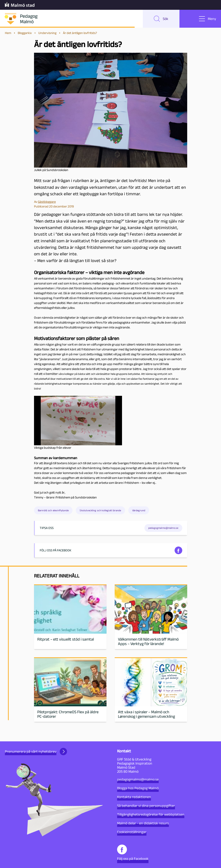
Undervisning (47, 33)
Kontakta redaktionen (134, 797)
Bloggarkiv (25, 33)
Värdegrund (139, 510)
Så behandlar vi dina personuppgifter (146, 806)
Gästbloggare (47, 202)
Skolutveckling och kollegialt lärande (100, 510)
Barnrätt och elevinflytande (53, 510)
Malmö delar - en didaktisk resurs (143, 823)
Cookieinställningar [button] (132, 832)
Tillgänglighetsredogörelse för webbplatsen (151, 814)
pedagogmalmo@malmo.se (138, 779)
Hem (8, 33)
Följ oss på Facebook (133, 853)
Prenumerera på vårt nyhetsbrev (36, 752)
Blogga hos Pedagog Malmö (138, 788)
